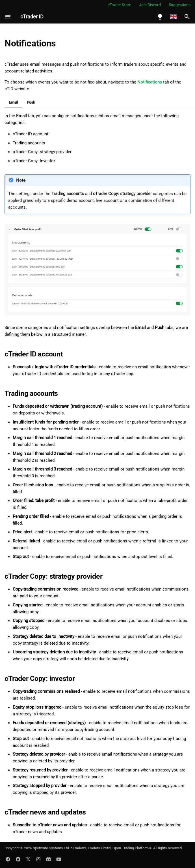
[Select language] (174, 17)
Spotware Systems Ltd (51, 848)
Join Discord (150, 5)
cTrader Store (119, 5)
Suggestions (180, 5)
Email (13, 102)
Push (31, 102)
